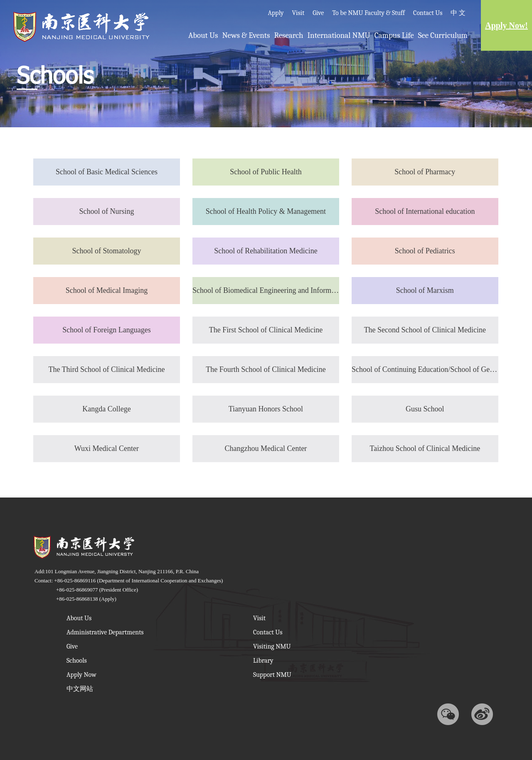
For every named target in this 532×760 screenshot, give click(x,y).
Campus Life (394, 35)
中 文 (458, 13)
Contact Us (428, 13)
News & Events (246, 35)
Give (318, 13)
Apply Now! (506, 25)
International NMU (339, 35)
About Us (203, 35)
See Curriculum (443, 35)
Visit (298, 13)
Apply (276, 13)
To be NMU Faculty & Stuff (368, 13)
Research (288, 35)
